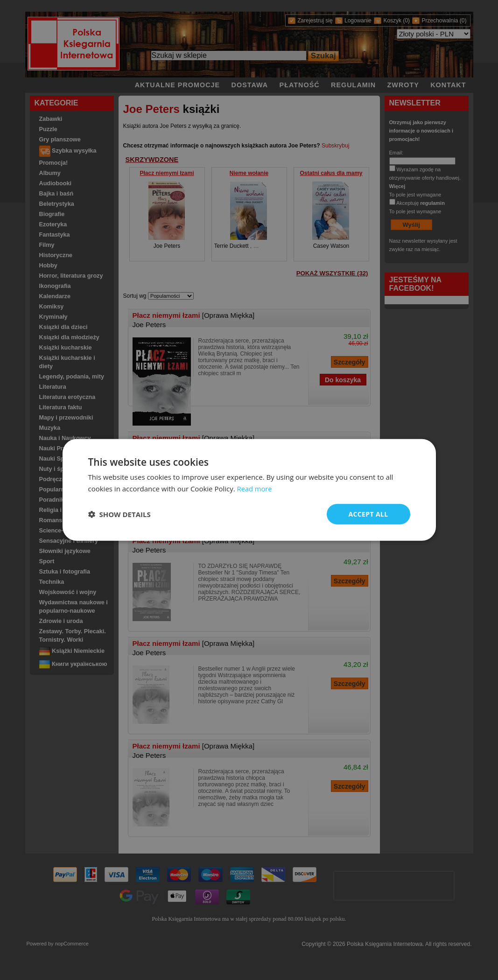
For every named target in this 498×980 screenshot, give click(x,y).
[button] (119, 514)
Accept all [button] (368, 514)
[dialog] (249, 490)
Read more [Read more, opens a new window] (255, 489)
